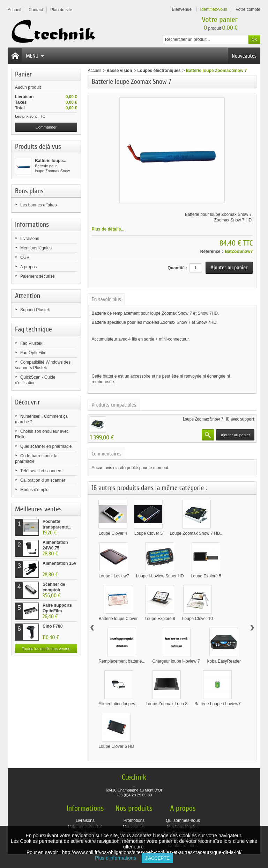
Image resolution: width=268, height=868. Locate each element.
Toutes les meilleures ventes (46, 649)
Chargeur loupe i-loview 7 (176, 661)
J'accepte (157, 858)
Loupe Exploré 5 (206, 576)
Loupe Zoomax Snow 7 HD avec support (219, 419)
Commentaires (106, 454)
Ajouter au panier (236, 435)
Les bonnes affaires (39, 205)
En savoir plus (106, 299)
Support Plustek (35, 310)
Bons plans (29, 191)
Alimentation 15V (59, 563)
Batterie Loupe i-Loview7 (217, 704)
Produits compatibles (114, 405)
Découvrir (28, 402)
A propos (28, 267)
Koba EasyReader (224, 661)
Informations (32, 224)
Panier (23, 74)
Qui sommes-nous (183, 820)
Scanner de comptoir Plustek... (54, 590)
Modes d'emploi (35, 490)
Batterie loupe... (51, 161)
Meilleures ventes (38, 509)
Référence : (212, 251)
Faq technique (33, 329)
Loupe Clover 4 (113, 533)
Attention (28, 296)
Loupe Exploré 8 (160, 619)
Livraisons (30, 239)
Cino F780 (53, 626)
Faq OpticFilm (33, 353)
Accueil (94, 71)
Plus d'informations (118, 858)
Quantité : (177, 268)
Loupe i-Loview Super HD (160, 576)
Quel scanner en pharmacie (46, 446)
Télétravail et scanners (41, 471)
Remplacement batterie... (122, 661)
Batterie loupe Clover (118, 619)
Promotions (134, 820)
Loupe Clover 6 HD (116, 746)
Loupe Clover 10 (198, 619)
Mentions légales (36, 248)
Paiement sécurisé (38, 276)
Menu (35, 56)
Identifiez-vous (214, 9)
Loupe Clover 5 (148, 533)
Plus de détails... (108, 229)
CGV (25, 257)
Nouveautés (244, 56)
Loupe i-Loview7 (114, 576)
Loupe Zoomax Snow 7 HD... (196, 533)
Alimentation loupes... (118, 704)
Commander (46, 127)
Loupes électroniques (159, 71)
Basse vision (119, 71)
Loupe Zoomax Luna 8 (166, 704)
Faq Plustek (31, 343)
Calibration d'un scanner (43, 480)
